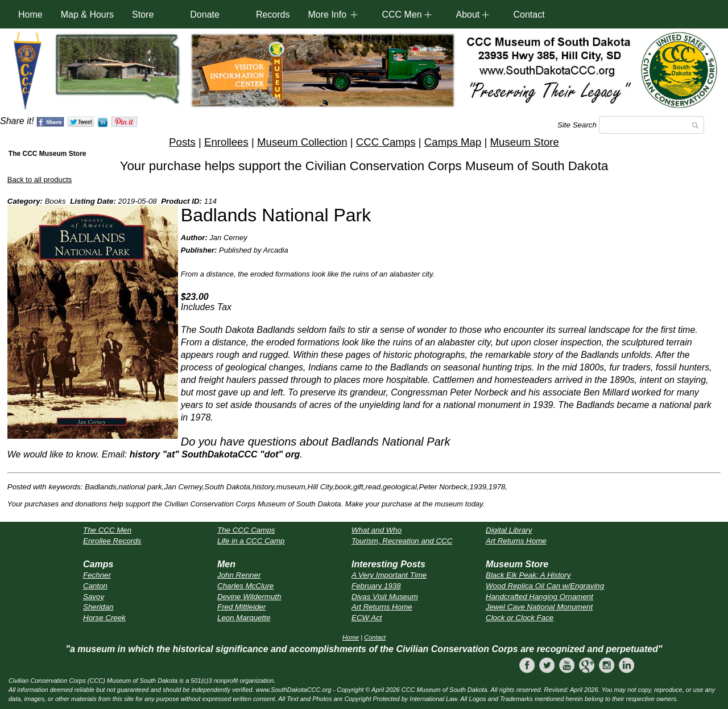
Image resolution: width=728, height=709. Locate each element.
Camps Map (453, 142)
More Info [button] (327, 15)
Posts (182, 142)
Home (30, 15)
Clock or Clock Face (520, 618)
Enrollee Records (112, 541)
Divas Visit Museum (385, 597)
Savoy (94, 597)
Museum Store (525, 142)
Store (143, 15)
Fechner (97, 575)
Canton (95, 586)
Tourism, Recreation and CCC (402, 541)
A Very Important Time (389, 575)
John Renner (239, 575)
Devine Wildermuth (249, 597)
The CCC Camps (246, 530)
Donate (205, 15)
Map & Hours (87, 15)
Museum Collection (302, 142)
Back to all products (40, 180)
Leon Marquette (244, 618)
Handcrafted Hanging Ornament (539, 597)
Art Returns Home (516, 541)
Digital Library (509, 530)
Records (273, 15)
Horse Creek (104, 618)
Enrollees (226, 142)
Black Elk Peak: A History (528, 575)
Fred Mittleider (241, 607)
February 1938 (376, 586)
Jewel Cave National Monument (539, 607)
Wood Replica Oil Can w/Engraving (545, 586)
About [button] (468, 15)
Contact (529, 15)
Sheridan (98, 607)
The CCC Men (107, 530)
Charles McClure (245, 586)
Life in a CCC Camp (251, 541)
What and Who (377, 530)
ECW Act (367, 618)
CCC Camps (386, 142)
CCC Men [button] (402, 15)
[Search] (652, 125)
